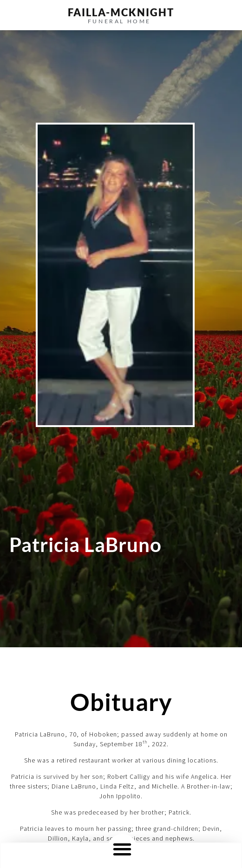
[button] (122, 849)
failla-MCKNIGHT (121, 12)
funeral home (119, 21)
